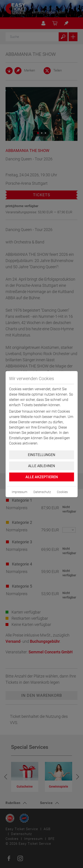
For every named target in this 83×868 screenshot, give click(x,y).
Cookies (62, 492)
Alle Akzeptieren (42, 477)
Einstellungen (41, 455)
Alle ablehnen (41, 466)
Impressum (19, 492)
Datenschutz (42, 492)
